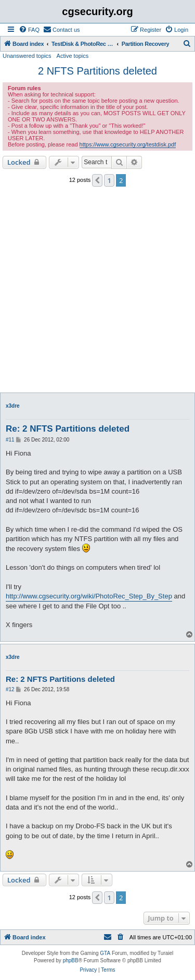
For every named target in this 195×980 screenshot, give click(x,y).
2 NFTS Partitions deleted (97, 71)
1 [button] (109, 180)
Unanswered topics (27, 56)
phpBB (71, 960)
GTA (105, 953)
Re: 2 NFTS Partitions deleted (68, 429)
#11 (10, 440)
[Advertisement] (97, 293)
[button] (97, 180)
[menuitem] (29, 30)
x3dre (13, 406)
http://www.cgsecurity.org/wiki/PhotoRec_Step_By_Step (89, 596)
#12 (10, 689)
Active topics (73, 56)
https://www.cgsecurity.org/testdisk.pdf (128, 144)
